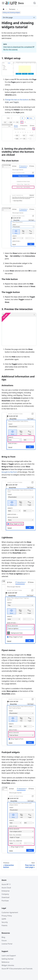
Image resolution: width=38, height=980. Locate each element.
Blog (3, 937)
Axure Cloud (6, 888)
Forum (4, 941)
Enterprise (6, 891)
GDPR (4, 919)
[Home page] (4, 9)
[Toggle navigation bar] (3, 3)
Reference (5, 962)
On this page (8, 17)
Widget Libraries (8, 965)
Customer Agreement (10, 912)
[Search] (35, 3)
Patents (5, 925)
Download (5, 897)
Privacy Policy (7, 916)
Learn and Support (9, 956)
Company (5, 894)
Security (5, 922)
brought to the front (9, 472)
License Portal (7, 944)
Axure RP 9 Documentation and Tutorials (17, 969)
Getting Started (7, 959)
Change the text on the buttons (17, 100)
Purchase (5, 901)
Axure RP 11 (6, 884)
